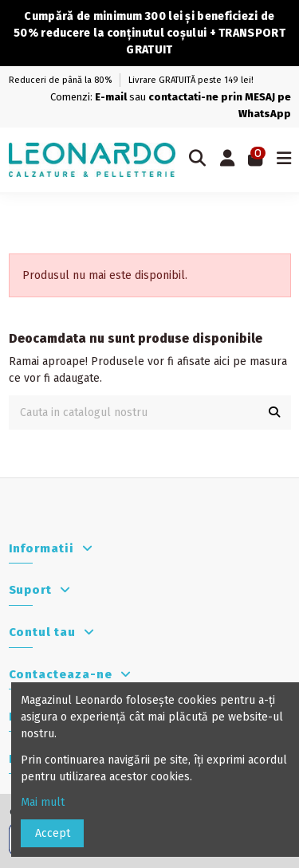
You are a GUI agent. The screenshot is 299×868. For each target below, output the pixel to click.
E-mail (111, 97)
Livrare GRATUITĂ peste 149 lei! (191, 80)
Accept (53, 833)
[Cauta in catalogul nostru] (274, 412)
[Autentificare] (227, 160)
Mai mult (46, 802)
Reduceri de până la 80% (61, 80)
